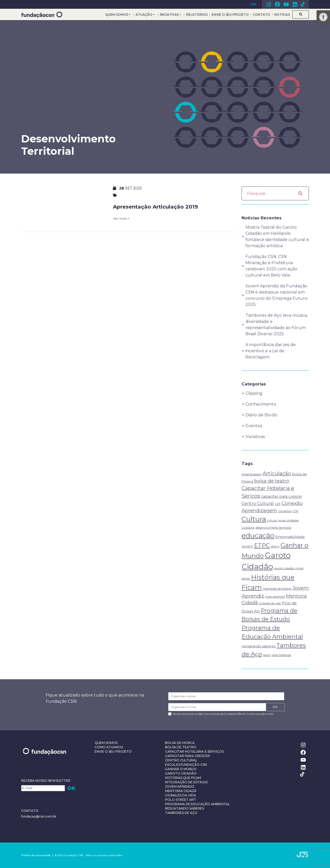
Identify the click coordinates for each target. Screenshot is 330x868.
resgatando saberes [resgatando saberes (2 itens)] (258, 646)
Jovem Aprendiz (180, 787)
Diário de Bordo (261, 415)
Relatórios (197, 15)
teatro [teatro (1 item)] (267, 655)
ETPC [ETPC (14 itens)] (262, 545)
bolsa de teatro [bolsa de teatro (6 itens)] (272, 481)
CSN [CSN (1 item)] (295, 511)
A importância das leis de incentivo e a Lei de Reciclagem (271, 351)
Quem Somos (117, 15)
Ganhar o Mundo (181, 769)
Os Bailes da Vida (180, 795)
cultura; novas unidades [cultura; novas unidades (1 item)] (283, 521)
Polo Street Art (181, 800)
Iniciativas (169, 15)
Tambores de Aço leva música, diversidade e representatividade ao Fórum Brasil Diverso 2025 (277, 325)
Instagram (269, 4)
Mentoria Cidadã (181, 791)
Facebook (277, 4)
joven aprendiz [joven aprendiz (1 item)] (275, 597)
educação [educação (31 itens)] (258, 535)
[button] (323, 17)
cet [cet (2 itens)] (278, 504)
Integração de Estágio (187, 782)
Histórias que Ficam (183, 778)
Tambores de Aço (181, 813)
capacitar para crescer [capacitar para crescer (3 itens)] (282, 496)
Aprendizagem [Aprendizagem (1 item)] (252, 474)
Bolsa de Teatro (181, 747)
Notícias (282, 15)
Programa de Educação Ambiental (197, 804)
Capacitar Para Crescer (187, 756)
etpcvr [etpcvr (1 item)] (275, 547)
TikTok (303, 4)
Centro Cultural (181, 760)
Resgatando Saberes (184, 808)
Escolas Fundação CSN (186, 765)
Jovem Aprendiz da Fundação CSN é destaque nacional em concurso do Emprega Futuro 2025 (277, 295)
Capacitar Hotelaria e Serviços (194, 751)
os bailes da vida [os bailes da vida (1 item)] (270, 603)
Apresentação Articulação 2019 (155, 207)
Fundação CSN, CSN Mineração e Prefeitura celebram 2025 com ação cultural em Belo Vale (271, 266)
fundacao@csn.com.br (39, 816)
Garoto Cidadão (181, 773)
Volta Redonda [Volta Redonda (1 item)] (281, 655)
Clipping (254, 393)
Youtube (286, 4)
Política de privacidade (36, 855)
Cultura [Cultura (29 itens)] (254, 519)
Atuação (144, 15)
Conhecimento (261, 404)
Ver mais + (121, 218)
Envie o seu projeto (230, 15)
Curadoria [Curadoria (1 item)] (248, 528)
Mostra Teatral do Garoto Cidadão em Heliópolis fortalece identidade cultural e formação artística (277, 237)
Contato (262, 15)
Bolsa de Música (180, 743)
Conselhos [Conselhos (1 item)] (285, 511)
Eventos (254, 426)
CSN (253, 4)
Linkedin (295, 4)
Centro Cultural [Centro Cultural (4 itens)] (258, 504)
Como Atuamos (109, 747)
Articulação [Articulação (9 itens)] (277, 474)
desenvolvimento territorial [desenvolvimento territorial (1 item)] (273, 528)
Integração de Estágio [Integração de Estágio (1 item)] (277, 589)
